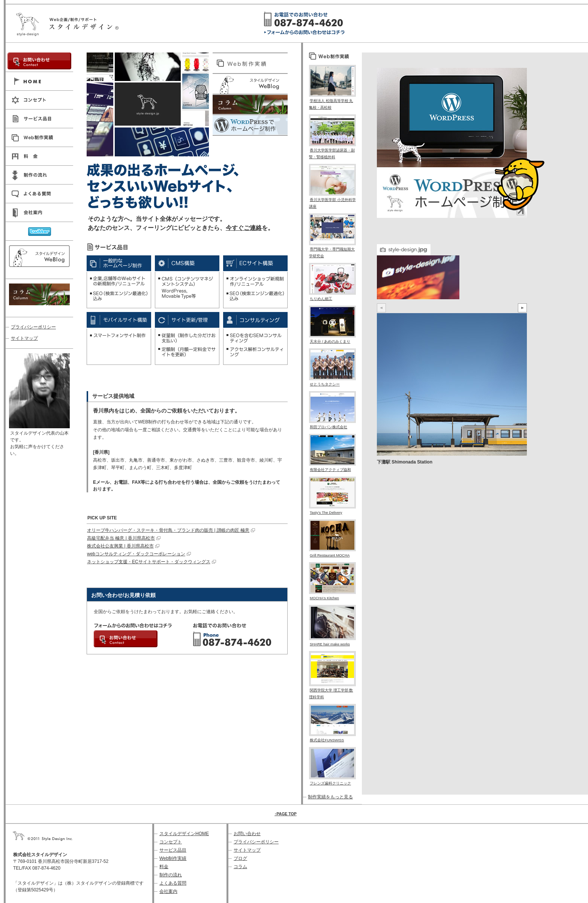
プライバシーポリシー (33, 327)
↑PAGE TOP (286, 814)
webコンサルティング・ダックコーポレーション (136, 554)
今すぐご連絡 (244, 228)
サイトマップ (24, 338)
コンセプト (171, 842)
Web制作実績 (173, 858)
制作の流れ (171, 875)
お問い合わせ (247, 834)
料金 (164, 867)
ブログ (240, 858)
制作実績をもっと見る (330, 797)
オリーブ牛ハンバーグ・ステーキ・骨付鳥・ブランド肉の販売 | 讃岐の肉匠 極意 (168, 530)
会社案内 (168, 891)
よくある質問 (173, 883)
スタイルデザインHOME (184, 834)
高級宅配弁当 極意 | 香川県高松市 (121, 538)
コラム (240, 867)
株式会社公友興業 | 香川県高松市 (120, 546)
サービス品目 (173, 850)
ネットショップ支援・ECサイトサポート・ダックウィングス (149, 562)
